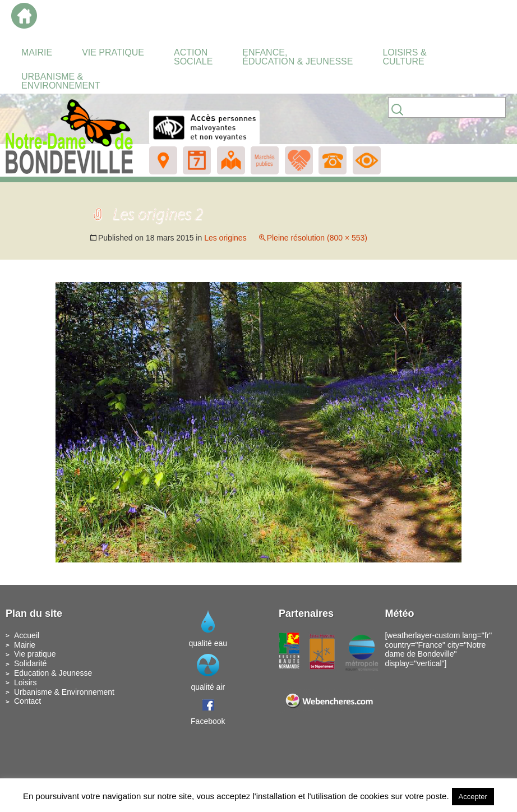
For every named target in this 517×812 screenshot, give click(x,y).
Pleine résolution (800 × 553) (317, 238)
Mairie (25, 645)
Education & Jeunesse (53, 673)
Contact (27, 701)
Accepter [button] (473, 797)
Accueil (27, 635)
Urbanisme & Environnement (64, 692)
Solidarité (30, 663)
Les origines (225, 238)
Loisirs (25, 682)
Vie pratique (35, 654)
